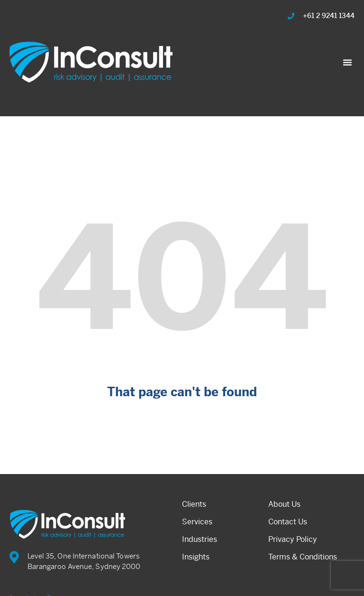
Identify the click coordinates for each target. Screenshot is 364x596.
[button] (347, 62)
